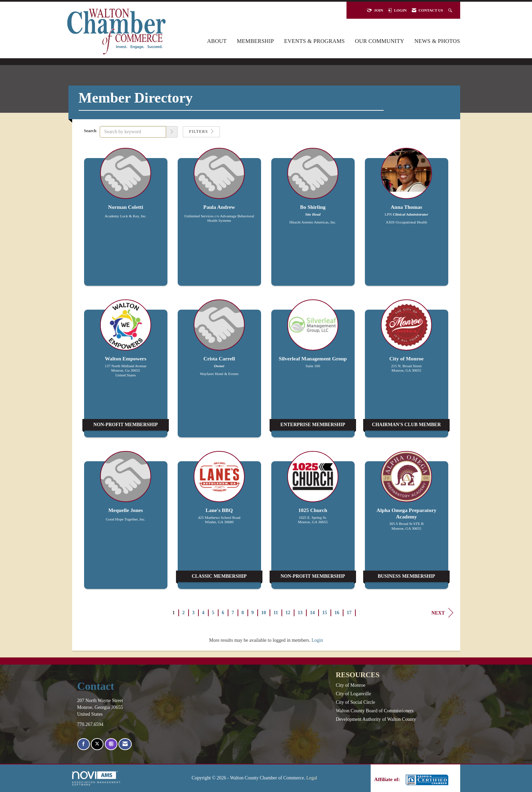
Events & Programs (315, 41)
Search (90, 131)
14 (312, 613)
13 (300, 613)
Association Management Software (97, 779)
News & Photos (437, 41)
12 (288, 613)
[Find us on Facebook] (84, 744)
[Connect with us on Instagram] (111, 744)
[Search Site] (451, 10)
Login (317, 640)
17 (349, 613)
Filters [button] (201, 131)
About (217, 41)
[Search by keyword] (133, 132)
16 (337, 613)
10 (264, 613)
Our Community (380, 41)
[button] (172, 132)
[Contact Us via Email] (125, 744)
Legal (312, 778)
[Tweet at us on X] (97, 744)
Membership (255, 41)
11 (276, 613)
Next (442, 613)
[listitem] (126, 220)
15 (325, 613)
